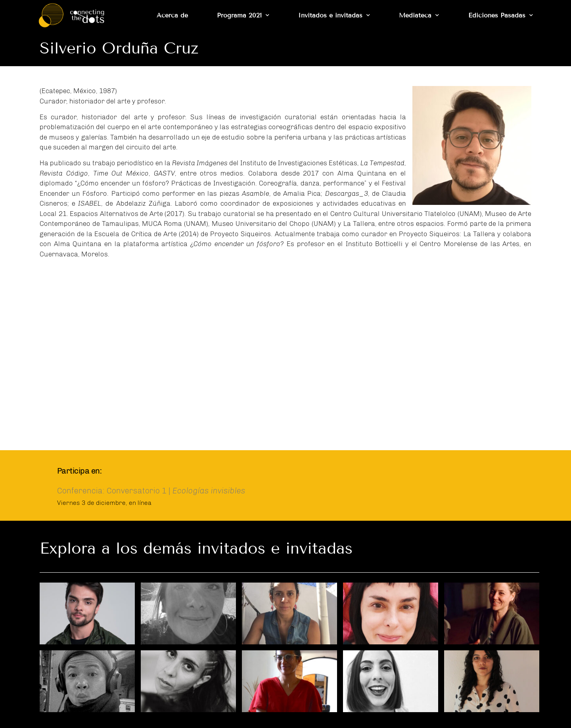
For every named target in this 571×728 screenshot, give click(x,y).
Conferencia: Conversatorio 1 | (115, 491)
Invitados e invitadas (334, 15)
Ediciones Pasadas (501, 15)
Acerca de (172, 15)
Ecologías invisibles (209, 491)
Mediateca (419, 15)
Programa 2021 (243, 15)
